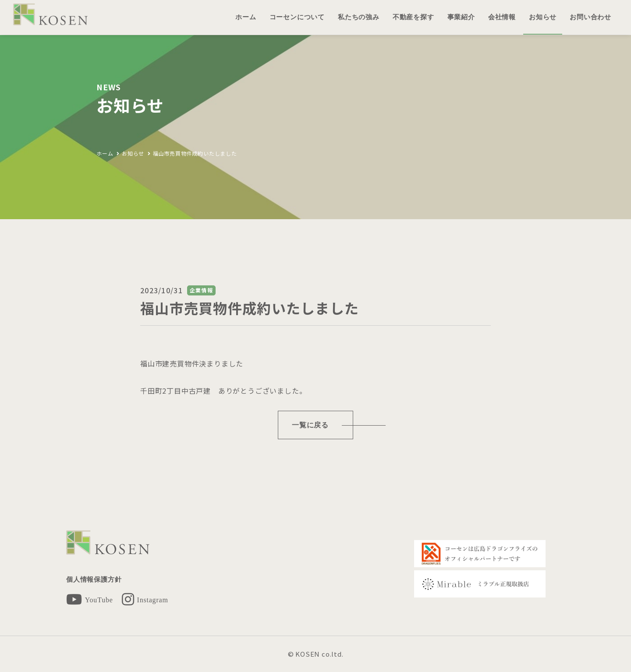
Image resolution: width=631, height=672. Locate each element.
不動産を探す (413, 17)
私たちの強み (359, 17)
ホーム (246, 17)
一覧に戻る (310, 425)
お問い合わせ (590, 17)
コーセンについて (297, 17)
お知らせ (543, 17)
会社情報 (502, 17)
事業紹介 (461, 17)
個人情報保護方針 (94, 580)
